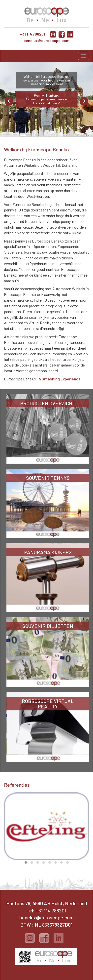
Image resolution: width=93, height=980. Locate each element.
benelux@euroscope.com (46, 40)
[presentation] (7, 815)
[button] (26, 862)
